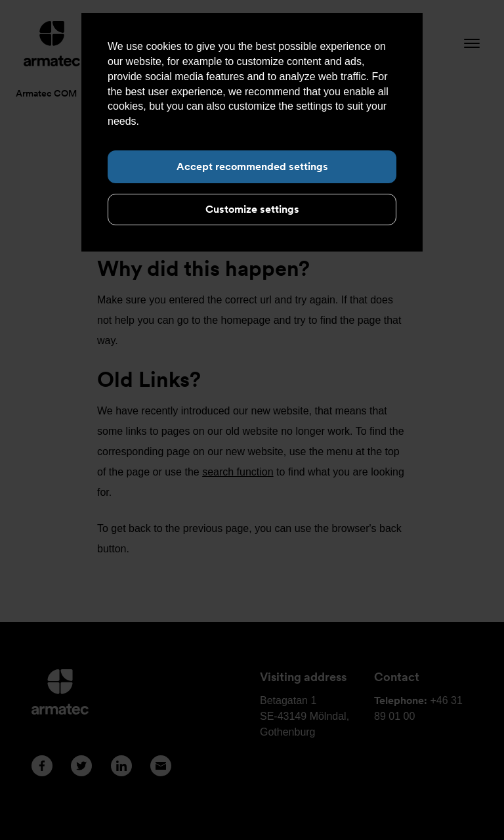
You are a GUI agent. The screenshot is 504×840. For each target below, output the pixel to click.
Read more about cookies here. (216, 121)
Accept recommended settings (252, 166)
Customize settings (252, 209)
